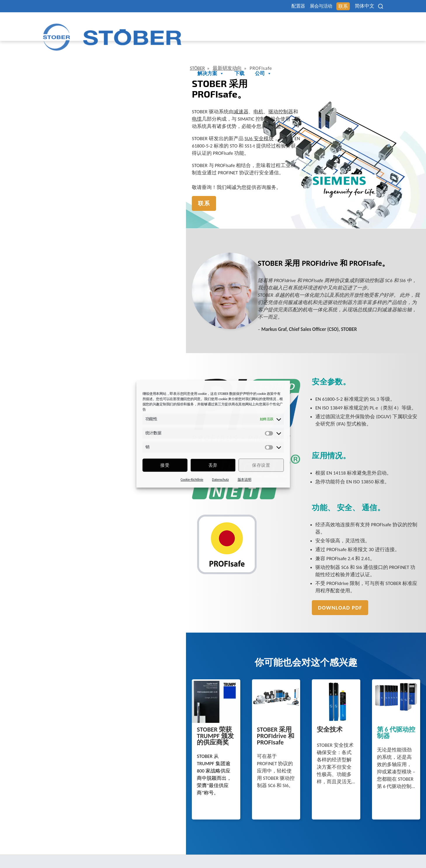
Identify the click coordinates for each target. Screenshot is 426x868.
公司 (374, 24)
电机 (110, 80)
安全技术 (237, 689)
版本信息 (280, 849)
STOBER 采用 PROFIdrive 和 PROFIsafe (169, 692)
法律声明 (230, 849)
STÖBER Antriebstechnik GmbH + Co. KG (96, 825)
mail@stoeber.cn (65, 857)
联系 (331, 7)
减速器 (93, 80)
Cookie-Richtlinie (192, 480)
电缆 (155, 80)
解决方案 (322, 24)
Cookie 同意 (332, 849)
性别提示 (305, 849)
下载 (350, 24)
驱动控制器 (132, 80)
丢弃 (213, 465)
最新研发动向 (83, 47)
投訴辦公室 (363, 849)
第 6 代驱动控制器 (337, 689)
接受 (165, 465)
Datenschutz (220, 480)
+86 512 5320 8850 (68, 849)
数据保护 (255, 849)
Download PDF (247, 539)
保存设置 (261, 465)
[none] (360, 6)
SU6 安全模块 (111, 100)
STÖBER (50, 47)
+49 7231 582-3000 (177, 849)
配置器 (273, 6)
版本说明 (245, 480)
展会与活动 (303, 6)
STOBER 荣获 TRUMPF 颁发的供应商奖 (78, 692)
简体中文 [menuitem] (356, 6)
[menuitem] (360, 6)
